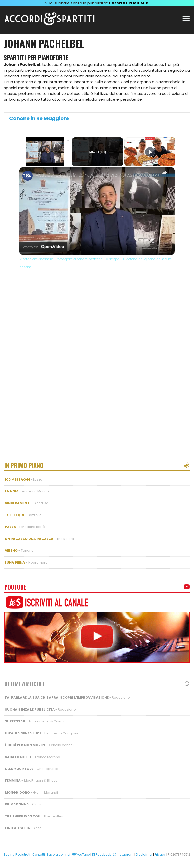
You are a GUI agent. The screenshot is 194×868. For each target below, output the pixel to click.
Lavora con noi (59, 855)
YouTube (81, 855)
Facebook (101, 855)
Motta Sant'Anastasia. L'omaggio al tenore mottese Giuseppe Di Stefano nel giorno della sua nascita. (96, 175)
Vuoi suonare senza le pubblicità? (97, 3)
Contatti (39, 855)
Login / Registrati (17, 855)
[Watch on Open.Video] (43, 247)
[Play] (150, 152)
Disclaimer (144, 855)
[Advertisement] (97, 323)
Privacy (160, 855)
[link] (28, 176)
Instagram (123, 855)
